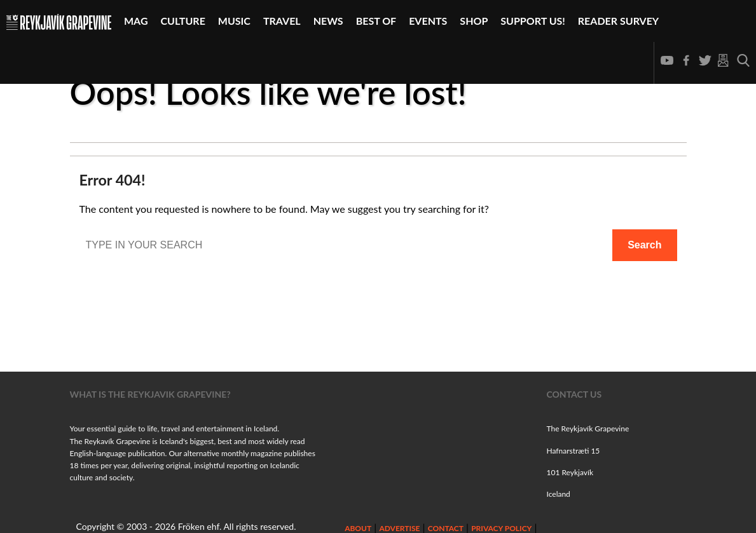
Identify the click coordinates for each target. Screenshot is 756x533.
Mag (136, 21)
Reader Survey (618, 21)
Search (644, 245)
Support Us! (533, 21)
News (328, 21)
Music (234, 21)
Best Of (376, 21)
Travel (282, 21)
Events (428, 21)
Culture (183, 21)
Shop (474, 21)
